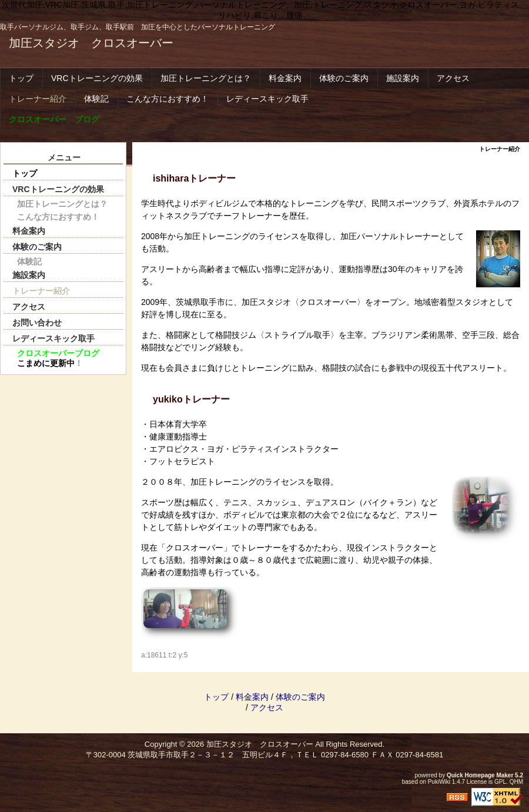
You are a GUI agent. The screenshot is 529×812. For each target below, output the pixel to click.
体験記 (96, 99)
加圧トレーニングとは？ (206, 78)
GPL (500, 782)
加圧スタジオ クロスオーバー (91, 43)
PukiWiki (439, 782)
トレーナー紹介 (38, 99)
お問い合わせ (37, 323)
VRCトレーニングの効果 (97, 78)
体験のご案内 (344, 78)
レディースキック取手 (267, 99)
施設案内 (403, 78)
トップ (21, 78)
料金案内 (285, 78)
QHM (516, 782)
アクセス (453, 78)
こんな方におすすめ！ (168, 99)
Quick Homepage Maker (480, 775)
